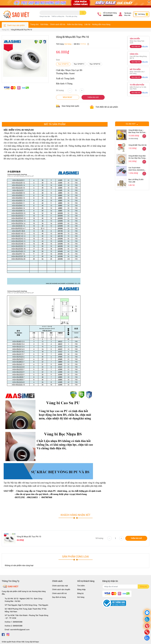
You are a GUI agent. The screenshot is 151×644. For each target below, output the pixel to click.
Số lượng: (60, 90)
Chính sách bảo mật (60, 586)
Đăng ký (80, 593)
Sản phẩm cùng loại (75, 557)
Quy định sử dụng (59, 597)
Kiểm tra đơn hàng (75, 24)
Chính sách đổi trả (58, 24)
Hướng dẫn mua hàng (101, 24)
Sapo (37, 642)
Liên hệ (87, 24)
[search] (83, 13)
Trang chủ (34, 24)
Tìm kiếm (81, 586)
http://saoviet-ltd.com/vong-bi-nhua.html (43, 483)
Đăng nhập (127, 15)
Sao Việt (21, 642)
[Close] (149, 2)
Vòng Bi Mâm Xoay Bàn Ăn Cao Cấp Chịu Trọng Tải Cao (137, 158)
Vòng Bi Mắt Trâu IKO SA (137, 145)
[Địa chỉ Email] (126, 587)
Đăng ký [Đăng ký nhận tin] (143, 586)
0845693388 (108, 15)
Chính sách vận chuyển (61, 589)
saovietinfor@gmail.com (20, 630)
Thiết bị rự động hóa (58, 16)
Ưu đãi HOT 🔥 (132, 124)
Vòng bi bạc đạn (45, 16)
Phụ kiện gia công (71, 16)
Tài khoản (128, 13)
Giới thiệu (44, 24)
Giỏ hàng (81, 597)
